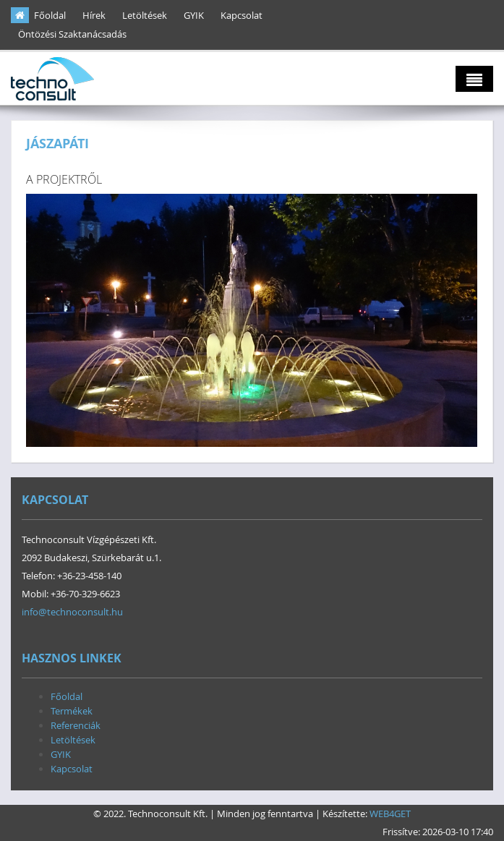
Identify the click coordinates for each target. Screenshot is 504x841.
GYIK (194, 15)
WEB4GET (390, 814)
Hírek (94, 15)
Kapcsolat (242, 15)
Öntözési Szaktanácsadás (72, 34)
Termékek (72, 711)
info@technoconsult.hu (72, 612)
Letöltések (145, 15)
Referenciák (76, 725)
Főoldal (50, 15)
